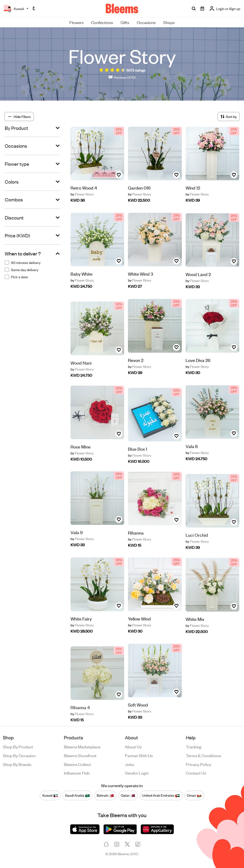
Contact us (196, 773)
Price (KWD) (17, 235)
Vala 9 (77, 544)
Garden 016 (139, 188)
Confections (102, 22)
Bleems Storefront (80, 755)
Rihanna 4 (80, 721)
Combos (14, 200)
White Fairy (81, 620)
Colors (12, 182)
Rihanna (136, 548)
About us (133, 746)
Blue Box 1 (138, 463)
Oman (194, 795)
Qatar (128, 795)
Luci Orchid (197, 549)
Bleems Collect (77, 764)
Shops (169, 22)
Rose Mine (81, 462)
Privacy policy (199, 764)
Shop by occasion (19, 755)
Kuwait (50, 795)
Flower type (17, 164)
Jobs (129, 764)
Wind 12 (193, 188)
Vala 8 (192, 448)
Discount (14, 218)
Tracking (194, 746)
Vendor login (137, 773)
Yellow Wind (139, 631)
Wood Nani (81, 377)
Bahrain (105, 795)
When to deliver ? (23, 254)
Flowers (76, 22)
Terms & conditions (203, 755)
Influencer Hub (77, 773)
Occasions (146, 22)
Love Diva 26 (198, 372)
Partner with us (139, 755)
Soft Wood (138, 706)
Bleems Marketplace (82, 746)
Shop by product (18, 746)
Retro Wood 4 (84, 188)
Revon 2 (136, 362)
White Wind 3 (140, 286)
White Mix (195, 634)
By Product (16, 128)
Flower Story (82, 194)
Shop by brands (17, 764)
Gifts (125, 22)
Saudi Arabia (77, 795)
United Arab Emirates (161, 795)
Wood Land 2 (198, 289)
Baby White (81, 276)
